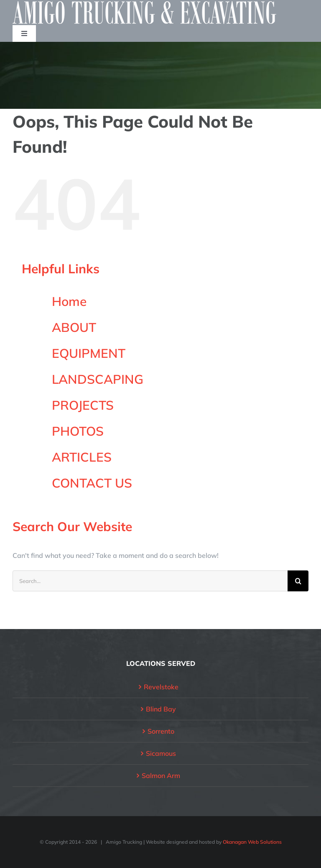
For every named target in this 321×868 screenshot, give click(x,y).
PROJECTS (83, 405)
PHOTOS (78, 431)
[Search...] (150, 581)
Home (69, 301)
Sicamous (161, 753)
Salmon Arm (161, 776)
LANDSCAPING (98, 379)
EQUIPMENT (89, 353)
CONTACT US (92, 483)
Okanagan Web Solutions (252, 842)
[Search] (298, 581)
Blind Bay (161, 709)
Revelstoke (161, 687)
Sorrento (161, 731)
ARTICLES (82, 457)
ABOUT (74, 327)
